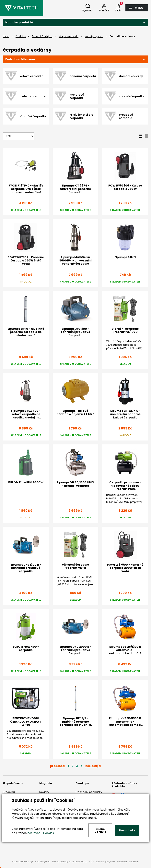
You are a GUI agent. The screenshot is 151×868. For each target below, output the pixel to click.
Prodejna (9, 792)
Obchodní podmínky (89, 792)
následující (93, 766)
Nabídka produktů (19, 22)
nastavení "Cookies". (41, 833)
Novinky (44, 792)
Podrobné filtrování (20, 59)
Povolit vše (127, 830)
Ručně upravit (100, 830)
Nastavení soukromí (128, 862)
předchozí (58, 766)
